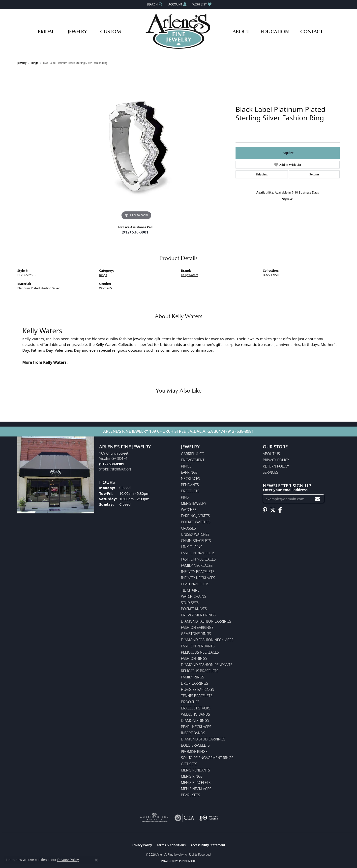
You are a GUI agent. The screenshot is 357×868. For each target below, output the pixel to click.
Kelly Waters (190, 275)
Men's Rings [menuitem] (192, 776)
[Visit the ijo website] (209, 818)
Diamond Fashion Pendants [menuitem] (207, 665)
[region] (136, 147)
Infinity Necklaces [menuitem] (198, 578)
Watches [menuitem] (189, 510)
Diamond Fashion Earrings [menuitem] (206, 621)
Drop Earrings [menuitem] (194, 683)
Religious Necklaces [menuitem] (200, 652)
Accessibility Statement (208, 845)
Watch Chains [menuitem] (194, 596)
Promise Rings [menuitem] (194, 751)
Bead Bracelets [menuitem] (195, 584)
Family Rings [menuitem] (193, 677)
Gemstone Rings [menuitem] (196, 634)
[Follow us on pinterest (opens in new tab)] (265, 510)
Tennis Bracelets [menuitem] (197, 696)
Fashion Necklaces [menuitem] (198, 559)
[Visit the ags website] (154, 818)
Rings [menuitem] (186, 466)
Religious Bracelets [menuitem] (200, 671)
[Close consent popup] (96, 860)
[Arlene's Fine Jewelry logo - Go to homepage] (179, 31)
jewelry (22, 63)
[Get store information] (115, 469)
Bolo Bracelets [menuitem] (195, 745)
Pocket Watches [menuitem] (196, 522)
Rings (35, 63)
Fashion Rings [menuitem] (194, 658)
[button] (154, 4)
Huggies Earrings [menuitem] (197, 689)
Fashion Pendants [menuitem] (198, 646)
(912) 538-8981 (135, 232)
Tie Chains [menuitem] (190, 590)
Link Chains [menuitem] (192, 547)
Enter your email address (285, 490)
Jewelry (77, 31)
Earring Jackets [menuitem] (195, 516)
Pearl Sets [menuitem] (190, 795)
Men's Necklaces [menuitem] (196, 789)
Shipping (262, 174)
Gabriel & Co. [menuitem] (193, 454)
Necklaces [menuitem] (191, 479)
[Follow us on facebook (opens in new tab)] (280, 510)
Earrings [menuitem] (189, 472)
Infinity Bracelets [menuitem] (198, 572)
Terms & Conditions (171, 845)
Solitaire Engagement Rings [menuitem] (207, 758)
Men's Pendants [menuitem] (195, 770)
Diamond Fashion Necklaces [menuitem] (207, 640)
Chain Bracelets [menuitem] (196, 541)
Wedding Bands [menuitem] (195, 714)
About (241, 31)
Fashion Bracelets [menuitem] (198, 553)
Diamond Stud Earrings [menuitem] (203, 739)
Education (275, 31)
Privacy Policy (276, 460)
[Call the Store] (112, 464)
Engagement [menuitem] (193, 460)
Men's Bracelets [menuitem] (196, 783)
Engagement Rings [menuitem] (198, 615)
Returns (314, 174)
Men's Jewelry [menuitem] (194, 503)
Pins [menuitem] (185, 497)
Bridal (46, 31)
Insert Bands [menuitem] (193, 733)
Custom (111, 31)
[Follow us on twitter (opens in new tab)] (273, 510)
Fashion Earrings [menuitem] (197, 627)
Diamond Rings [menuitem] (195, 720)
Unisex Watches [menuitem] (195, 534)
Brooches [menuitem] (190, 702)
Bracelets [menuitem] (190, 491)
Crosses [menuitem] (188, 528)
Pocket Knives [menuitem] (194, 609)
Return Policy (276, 466)
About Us (271, 454)
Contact (312, 31)
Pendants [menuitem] (190, 485)
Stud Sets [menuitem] (190, 603)
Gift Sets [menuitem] (189, 764)
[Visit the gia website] (184, 818)
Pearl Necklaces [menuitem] (196, 727)
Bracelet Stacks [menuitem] (196, 708)
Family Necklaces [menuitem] (197, 565)
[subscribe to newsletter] (318, 499)
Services (270, 472)
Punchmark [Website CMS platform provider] (188, 861)
